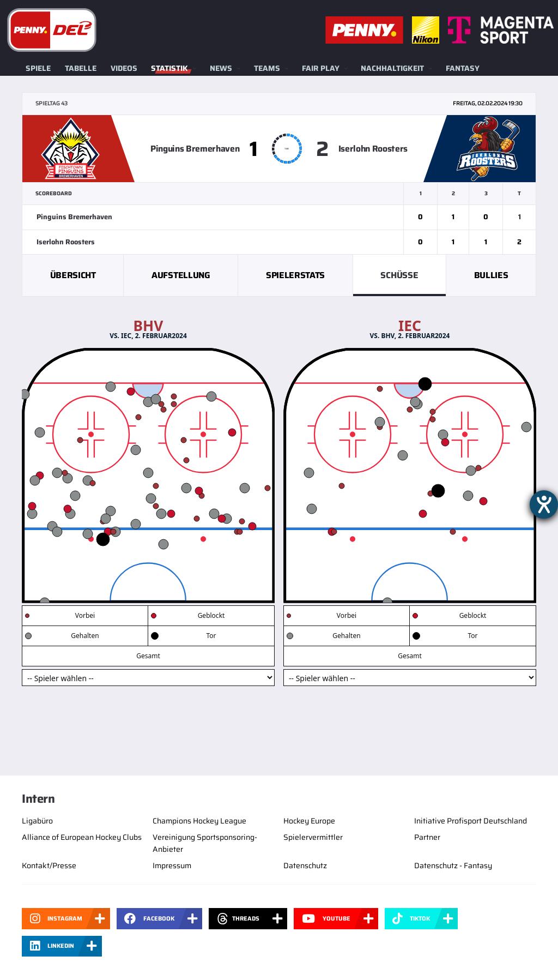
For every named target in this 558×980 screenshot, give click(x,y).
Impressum (172, 865)
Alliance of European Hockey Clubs (82, 837)
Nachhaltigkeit (392, 68)
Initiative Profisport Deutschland (471, 821)
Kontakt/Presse (49, 865)
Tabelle (81, 68)
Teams (267, 68)
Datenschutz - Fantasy (453, 865)
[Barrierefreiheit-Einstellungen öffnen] (544, 504)
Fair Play (321, 68)
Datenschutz (305, 865)
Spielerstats (295, 275)
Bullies (491, 275)
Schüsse (399, 275)
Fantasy (463, 68)
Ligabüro (37, 821)
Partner (427, 837)
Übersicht (73, 275)
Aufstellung (181, 275)
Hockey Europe (309, 821)
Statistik (169, 68)
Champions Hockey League (199, 821)
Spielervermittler (313, 837)
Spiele (38, 68)
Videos (124, 68)
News (221, 68)
